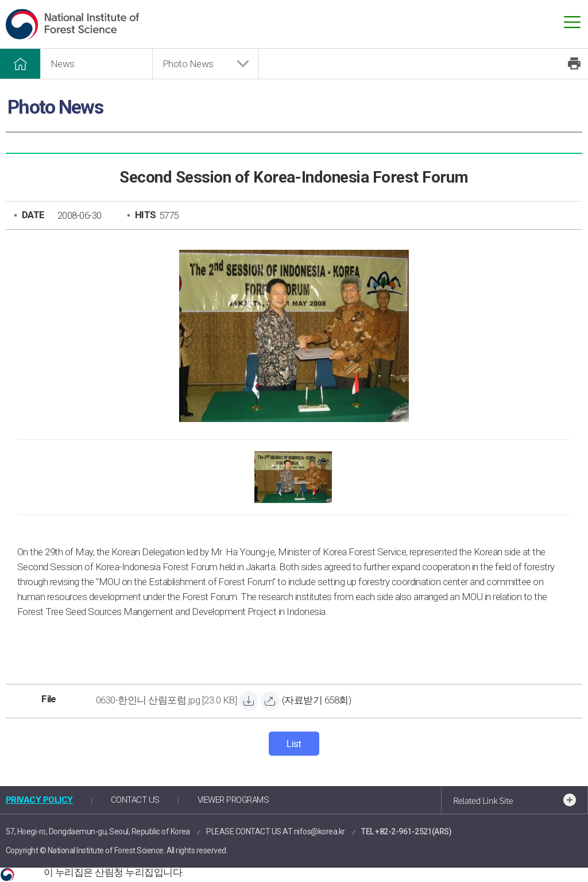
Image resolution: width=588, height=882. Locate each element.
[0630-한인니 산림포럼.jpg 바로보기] (270, 701)
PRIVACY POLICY (39, 800)
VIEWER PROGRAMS (233, 800)
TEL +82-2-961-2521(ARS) (406, 831)
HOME (20, 64)
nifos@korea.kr (320, 831)
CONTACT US (135, 800)
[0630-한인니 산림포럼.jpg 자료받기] (166, 701)
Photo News (188, 64)
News (63, 64)
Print (574, 64)
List (294, 744)
